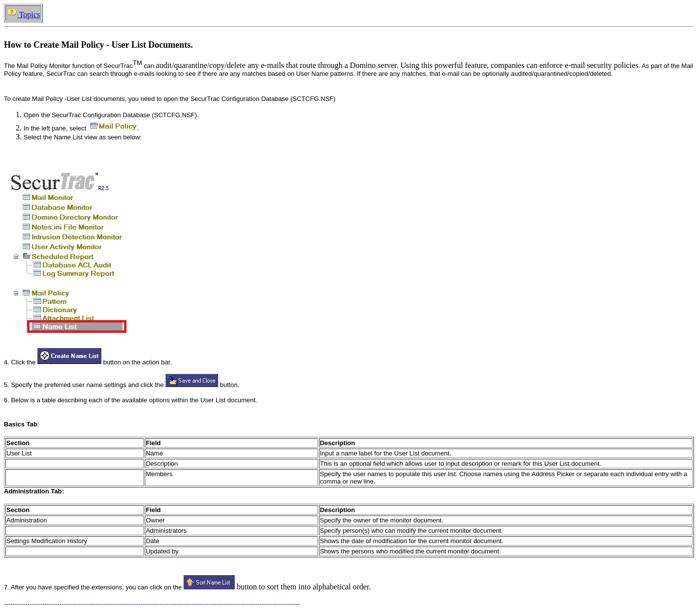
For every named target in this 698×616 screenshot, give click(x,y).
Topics (23, 15)
